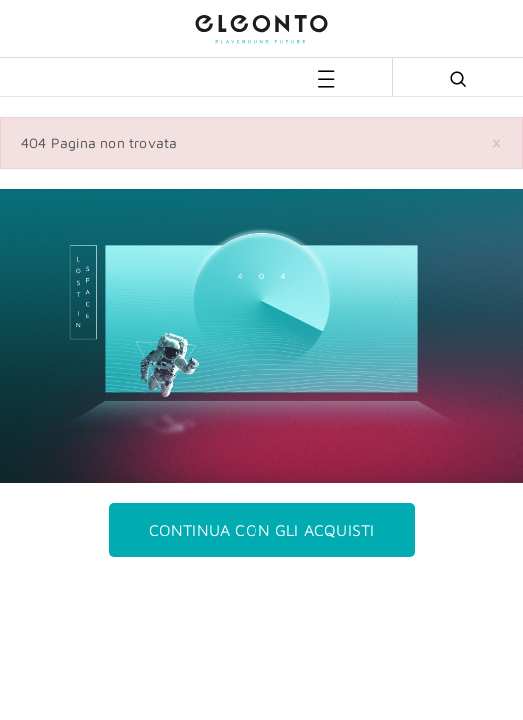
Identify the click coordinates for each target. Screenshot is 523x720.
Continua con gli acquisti (262, 530)
